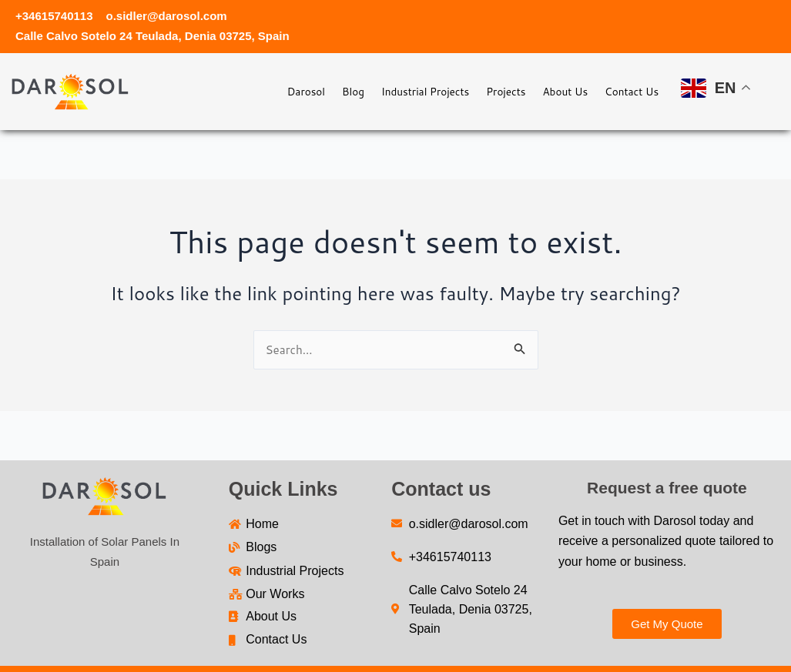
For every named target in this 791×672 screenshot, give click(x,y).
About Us (547, 91)
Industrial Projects (383, 91)
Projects (477, 91)
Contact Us (625, 91)
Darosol (242, 91)
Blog (299, 91)
